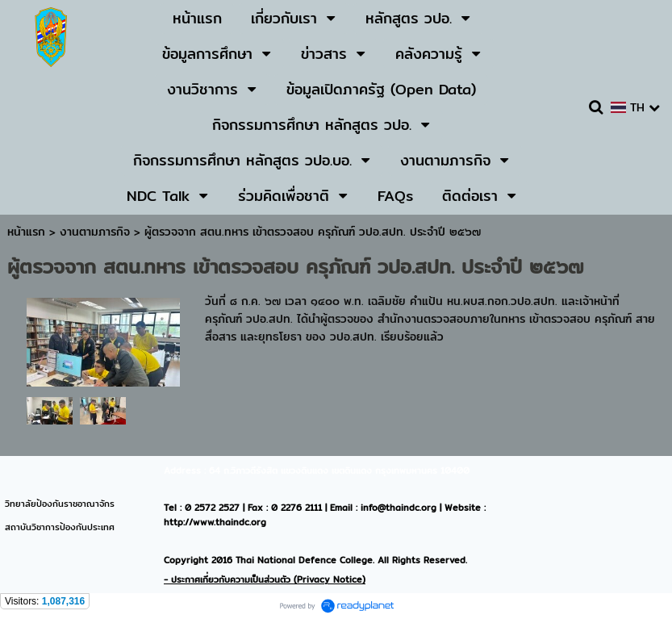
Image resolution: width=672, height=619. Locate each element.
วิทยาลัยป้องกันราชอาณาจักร (60, 504)
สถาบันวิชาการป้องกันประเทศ (60, 527)
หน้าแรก (26, 232)
